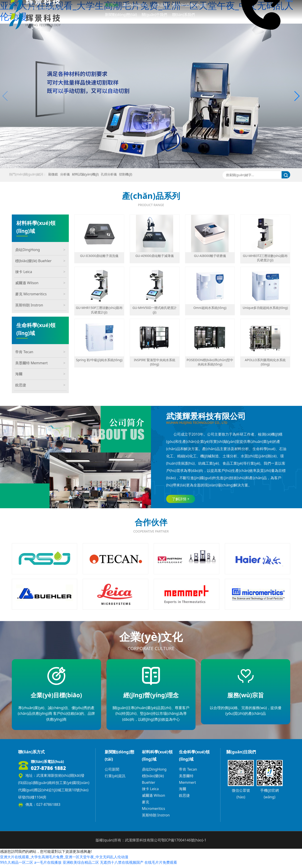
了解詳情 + (181, 499)
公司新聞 (112, 772)
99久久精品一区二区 (17, 865)
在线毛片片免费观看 (161, 865)
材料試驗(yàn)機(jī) (85, 174)
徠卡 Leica (40, 272)
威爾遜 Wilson (40, 283)
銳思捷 (40, 385)
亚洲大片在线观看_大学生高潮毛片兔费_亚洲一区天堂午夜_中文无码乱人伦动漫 (64, 860)
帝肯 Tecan (40, 352)
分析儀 (65, 174)
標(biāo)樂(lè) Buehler (40, 261)
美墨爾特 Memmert (40, 363)
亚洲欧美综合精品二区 (81, 865)
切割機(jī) (126, 174)
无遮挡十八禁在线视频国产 (122, 865)
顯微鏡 (53, 174)
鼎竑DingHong (40, 250)
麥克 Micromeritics (40, 294)
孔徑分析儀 (109, 174)
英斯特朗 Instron (40, 305)
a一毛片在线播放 (48, 865)
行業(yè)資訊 (115, 779)
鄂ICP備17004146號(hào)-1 (184, 843)
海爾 (40, 374)
